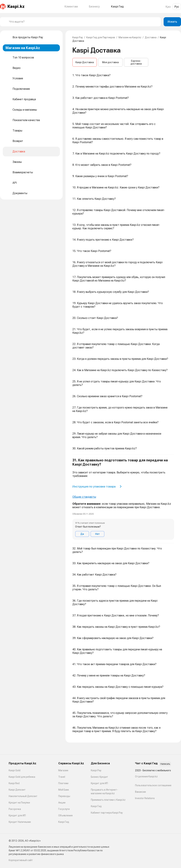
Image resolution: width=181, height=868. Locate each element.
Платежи (63, 783)
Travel (62, 777)
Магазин (63, 770)
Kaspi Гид (64, 822)
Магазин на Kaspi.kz (130, 37)
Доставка (151, 37)
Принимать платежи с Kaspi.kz (108, 800)
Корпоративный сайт (21, 860)
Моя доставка (110, 62)
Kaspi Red (14, 783)
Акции (62, 803)
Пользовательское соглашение (153, 785)
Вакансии (140, 792)
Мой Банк (64, 790)
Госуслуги (64, 809)
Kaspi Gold (15, 770)
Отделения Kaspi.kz (146, 776)
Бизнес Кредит (99, 777)
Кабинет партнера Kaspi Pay (107, 813)
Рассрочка (15, 809)
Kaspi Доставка (85, 62)
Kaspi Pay (78, 37)
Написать (165, 764)
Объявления (65, 815)
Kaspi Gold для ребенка (22, 777)
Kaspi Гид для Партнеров (101, 37)
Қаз (168, 7)
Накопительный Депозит (23, 796)
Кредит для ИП (17, 815)
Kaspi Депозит (17, 790)
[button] (123, 499)
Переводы (64, 796)
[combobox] (84, 22)
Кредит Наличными (20, 822)
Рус (177, 7)
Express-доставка (136, 62)
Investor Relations (145, 798)
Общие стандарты (84, 497)
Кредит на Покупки (19, 803)
